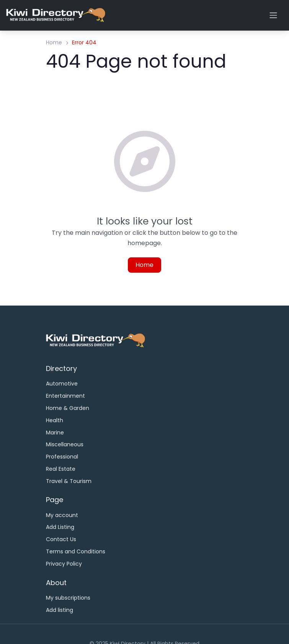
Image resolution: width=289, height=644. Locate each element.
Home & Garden (68, 408)
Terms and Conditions (76, 551)
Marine (55, 433)
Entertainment (65, 396)
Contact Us (61, 539)
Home (54, 42)
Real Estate (61, 469)
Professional (62, 457)
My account (62, 515)
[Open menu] (273, 15)
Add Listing (60, 527)
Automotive (62, 384)
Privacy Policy (64, 564)
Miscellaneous (65, 444)
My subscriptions (68, 598)
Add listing (60, 610)
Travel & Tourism (69, 481)
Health (55, 420)
